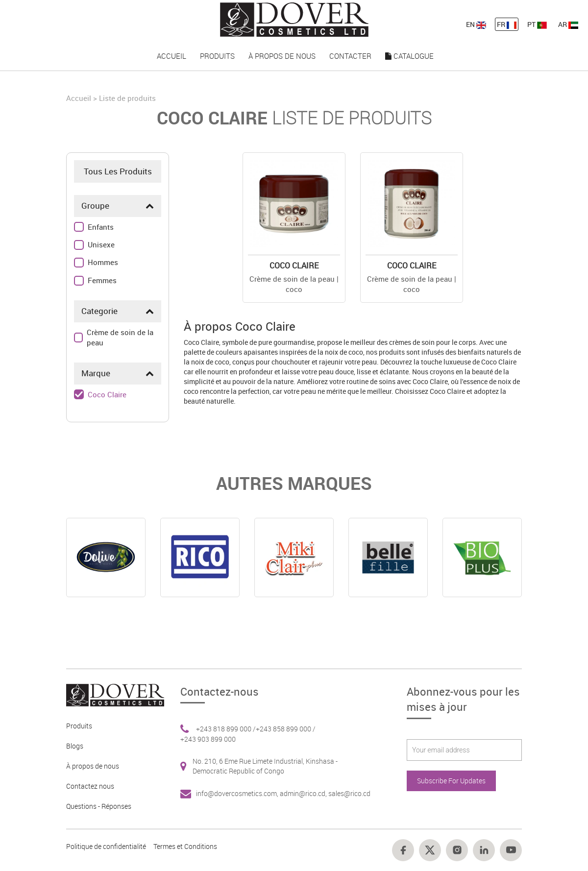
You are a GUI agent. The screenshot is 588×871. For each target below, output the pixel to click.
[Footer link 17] (484, 850)
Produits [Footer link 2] (79, 726)
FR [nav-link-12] (507, 24)
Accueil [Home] (80, 98)
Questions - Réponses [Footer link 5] (99, 806)
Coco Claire (107, 394)
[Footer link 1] (111, 694)
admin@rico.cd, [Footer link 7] (304, 793)
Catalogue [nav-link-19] (409, 56)
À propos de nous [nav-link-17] (282, 56)
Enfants (101, 227)
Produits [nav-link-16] (217, 56)
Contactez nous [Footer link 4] (90, 786)
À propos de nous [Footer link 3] (93, 766)
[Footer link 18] (511, 850)
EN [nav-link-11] (476, 24)
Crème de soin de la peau (120, 337)
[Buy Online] (294, 204)
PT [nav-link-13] (537, 24)
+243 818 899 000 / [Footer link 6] (226, 729)
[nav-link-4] (294, 19)
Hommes (103, 262)
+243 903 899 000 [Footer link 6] (208, 739)
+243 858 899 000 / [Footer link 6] (286, 729)
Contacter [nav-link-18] (350, 56)
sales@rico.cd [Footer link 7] (349, 793)
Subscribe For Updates (451, 781)
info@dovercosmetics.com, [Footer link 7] (238, 793)
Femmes (102, 280)
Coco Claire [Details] (294, 266)
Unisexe (101, 244)
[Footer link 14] (403, 850)
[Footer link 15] (430, 850)
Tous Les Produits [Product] (118, 171)
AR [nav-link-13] (568, 24)
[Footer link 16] (457, 850)
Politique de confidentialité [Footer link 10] (106, 846)
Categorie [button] (99, 311)
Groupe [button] (95, 206)
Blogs (75, 746)
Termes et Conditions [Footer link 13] (185, 846)
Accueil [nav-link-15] (171, 56)
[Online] (106, 557)
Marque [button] (96, 373)
